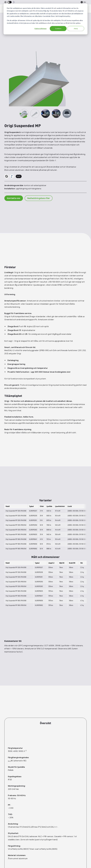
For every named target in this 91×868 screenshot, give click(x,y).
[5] (67, 113)
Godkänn (58, 28)
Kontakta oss (14, 198)
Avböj (76, 28)
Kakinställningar (41, 28)
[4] (56, 113)
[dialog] (45, 19)
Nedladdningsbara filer (39, 198)
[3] (45, 113)
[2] (35, 113)
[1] (24, 113)
